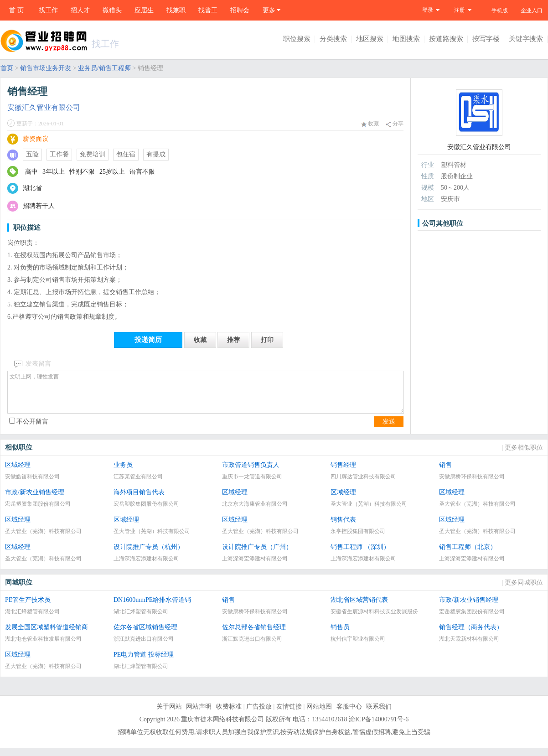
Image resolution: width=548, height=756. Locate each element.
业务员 (123, 473)
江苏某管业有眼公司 (138, 485)
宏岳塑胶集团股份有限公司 (38, 512)
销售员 (340, 635)
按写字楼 (486, 39)
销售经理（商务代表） (471, 635)
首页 (7, 68)
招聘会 (240, 10)
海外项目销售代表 (139, 500)
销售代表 (343, 528)
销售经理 (343, 473)
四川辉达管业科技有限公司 (363, 485)
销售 (445, 473)
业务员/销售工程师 (104, 68)
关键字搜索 (526, 39)
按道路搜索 (446, 39)
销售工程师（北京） (468, 555)
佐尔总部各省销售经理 (254, 635)
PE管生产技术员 (28, 608)
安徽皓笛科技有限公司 (32, 485)
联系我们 (379, 715)
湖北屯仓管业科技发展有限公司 (43, 647)
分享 (395, 124)
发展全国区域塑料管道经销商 (47, 635)
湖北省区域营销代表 (359, 608)
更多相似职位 (524, 456)
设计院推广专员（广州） (257, 555)
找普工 (208, 10)
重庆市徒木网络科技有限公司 (222, 728)
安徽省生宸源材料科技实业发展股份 (374, 620)
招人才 (80, 10)
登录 (428, 10)
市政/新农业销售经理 (35, 500)
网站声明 (199, 715)
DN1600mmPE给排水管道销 (152, 608)
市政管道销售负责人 (251, 473)
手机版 (500, 10)
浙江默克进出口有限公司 (144, 647)
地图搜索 (406, 39)
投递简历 (148, 340)
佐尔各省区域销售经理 (145, 635)
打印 (267, 340)
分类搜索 (333, 39)
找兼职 (176, 10)
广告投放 (259, 715)
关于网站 (169, 715)
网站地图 (319, 715)
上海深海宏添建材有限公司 (146, 567)
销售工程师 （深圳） (360, 555)
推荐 (233, 340)
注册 (460, 10)
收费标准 (229, 715)
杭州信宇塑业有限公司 (358, 647)
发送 (389, 430)
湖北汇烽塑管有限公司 (32, 620)
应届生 (144, 10)
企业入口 (532, 10)
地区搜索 (370, 39)
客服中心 (349, 715)
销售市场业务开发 (46, 68)
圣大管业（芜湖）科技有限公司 (369, 512)
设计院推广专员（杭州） (149, 555)
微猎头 (112, 10)
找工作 (48, 10)
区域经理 (18, 473)
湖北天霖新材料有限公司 (469, 647)
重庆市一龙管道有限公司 (252, 485)
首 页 (16, 10)
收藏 (370, 124)
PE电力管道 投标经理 (144, 663)
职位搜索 (297, 39)
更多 (269, 10)
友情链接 (289, 715)
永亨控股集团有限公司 (358, 539)
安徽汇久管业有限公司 (44, 107)
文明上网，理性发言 (206, 396)
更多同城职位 (524, 591)
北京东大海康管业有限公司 (255, 512)
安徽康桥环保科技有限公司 (472, 485)
